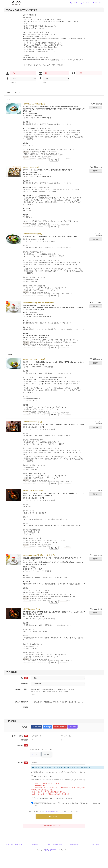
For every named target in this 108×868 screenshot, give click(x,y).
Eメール (23, 763)
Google (47, 727)
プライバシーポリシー (55, 845)
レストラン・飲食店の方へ (15, 845)
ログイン (25, 727)
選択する (96, 107)
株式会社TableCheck (52, 850)
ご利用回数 (24, 684)
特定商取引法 (74, 845)
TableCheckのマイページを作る (42, 776)
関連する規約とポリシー (54, 811)
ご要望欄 (25, 707)
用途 (24, 678)
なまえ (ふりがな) (20, 736)
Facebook (36, 727)
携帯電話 (23, 745)
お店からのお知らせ (29, 15)
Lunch (9, 92)
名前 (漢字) (24, 740)
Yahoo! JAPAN (60, 727)
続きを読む (54, 160)
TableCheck (73, 727)
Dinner (18, 92)
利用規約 (35, 845)
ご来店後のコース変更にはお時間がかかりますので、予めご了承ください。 (57, 702)
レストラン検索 (94, 845)
